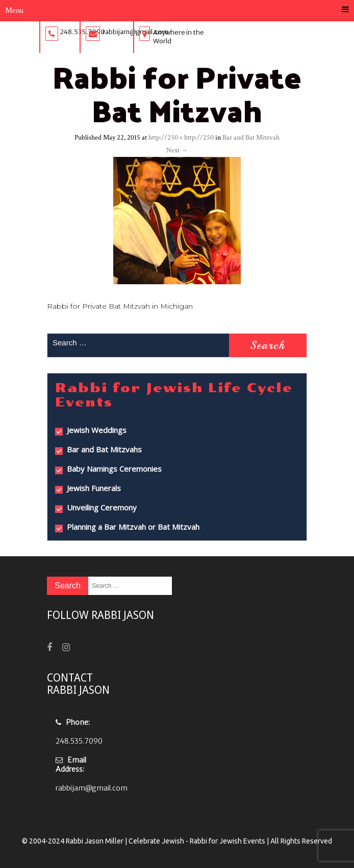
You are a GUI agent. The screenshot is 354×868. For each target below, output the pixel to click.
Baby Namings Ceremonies (114, 469)
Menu (177, 10)
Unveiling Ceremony (102, 507)
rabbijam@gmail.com (92, 788)
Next (177, 150)
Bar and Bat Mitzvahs (104, 449)
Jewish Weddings (97, 430)
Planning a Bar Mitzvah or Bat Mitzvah (133, 527)
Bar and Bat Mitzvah (251, 138)
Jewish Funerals (94, 488)
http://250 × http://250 (181, 138)
